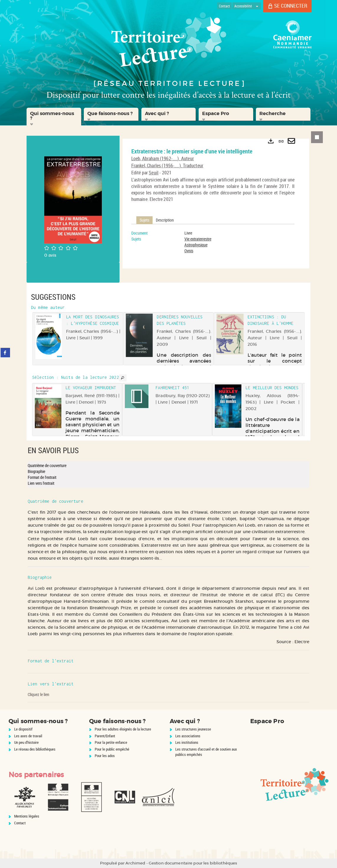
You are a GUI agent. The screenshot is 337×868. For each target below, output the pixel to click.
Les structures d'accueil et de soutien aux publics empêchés (206, 752)
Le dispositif (23, 729)
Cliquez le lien (39, 694)
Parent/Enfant (105, 736)
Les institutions (187, 742)
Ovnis (189, 251)
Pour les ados (105, 756)
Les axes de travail (28, 736)
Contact (20, 823)
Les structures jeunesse (193, 729)
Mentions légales (27, 816)
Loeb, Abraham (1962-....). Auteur (163, 158)
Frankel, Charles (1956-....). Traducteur (167, 166)
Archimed (135, 863)
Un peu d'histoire (26, 742)
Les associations (188, 736)
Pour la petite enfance (111, 742)
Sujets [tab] (144, 220)
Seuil (154, 173)
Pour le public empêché (112, 749)
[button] (54, 117)
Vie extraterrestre (198, 239)
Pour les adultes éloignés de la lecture (123, 729)
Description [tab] (165, 220)
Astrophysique (196, 245)
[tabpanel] (213, 242)
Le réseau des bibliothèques (35, 749)
